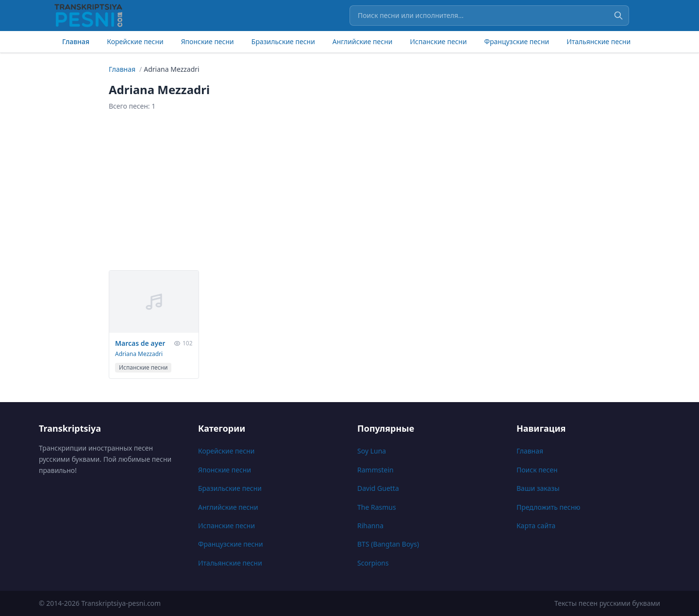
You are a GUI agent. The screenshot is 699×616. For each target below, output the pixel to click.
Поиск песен (537, 470)
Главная (76, 41)
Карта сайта (536, 526)
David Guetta (378, 488)
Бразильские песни (283, 41)
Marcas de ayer (140, 343)
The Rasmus (377, 507)
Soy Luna (372, 451)
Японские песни (208, 41)
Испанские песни (438, 41)
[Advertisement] (349, 191)
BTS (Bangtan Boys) (388, 544)
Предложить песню (548, 507)
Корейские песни (135, 41)
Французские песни (517, 41)
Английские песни (363, 41)
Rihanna (370, 526)
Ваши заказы (538, 488)
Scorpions (373, 563)
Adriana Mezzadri (139, 354)
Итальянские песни (599, 41)
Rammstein (375, 470)
